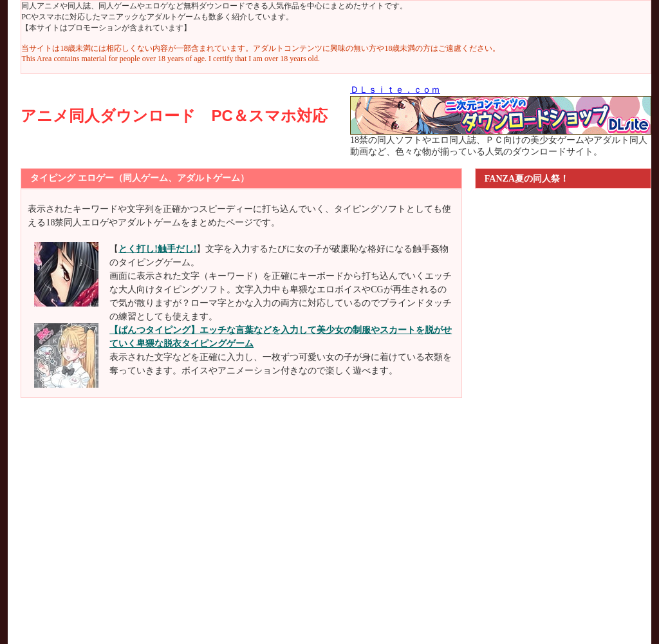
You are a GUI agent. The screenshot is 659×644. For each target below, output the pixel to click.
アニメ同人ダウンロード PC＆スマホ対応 (174, 116)
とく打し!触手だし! (157, 249)
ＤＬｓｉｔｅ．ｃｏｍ (395, 90)
